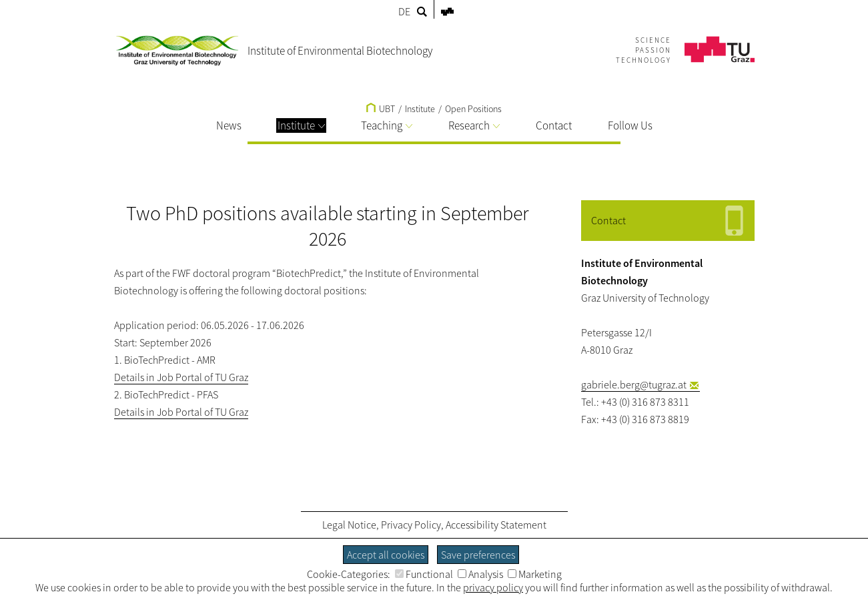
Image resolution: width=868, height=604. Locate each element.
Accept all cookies (386, 555)
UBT (381, 109)
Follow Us (630, 125)
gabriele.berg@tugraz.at (634, 384)
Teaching (387, 125)
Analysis (480, 574)
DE (404, 11)
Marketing (535, 574)
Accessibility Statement (496, 525)
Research (474, 125)
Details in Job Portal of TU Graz (181, 377)
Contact (554, 125)
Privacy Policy (411, 525)
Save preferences (478, 555)
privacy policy (493, 587)
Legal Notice (349, 525)
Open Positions (473, 109)
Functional (424, 574)
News (229, 125)
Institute (301, 125)
